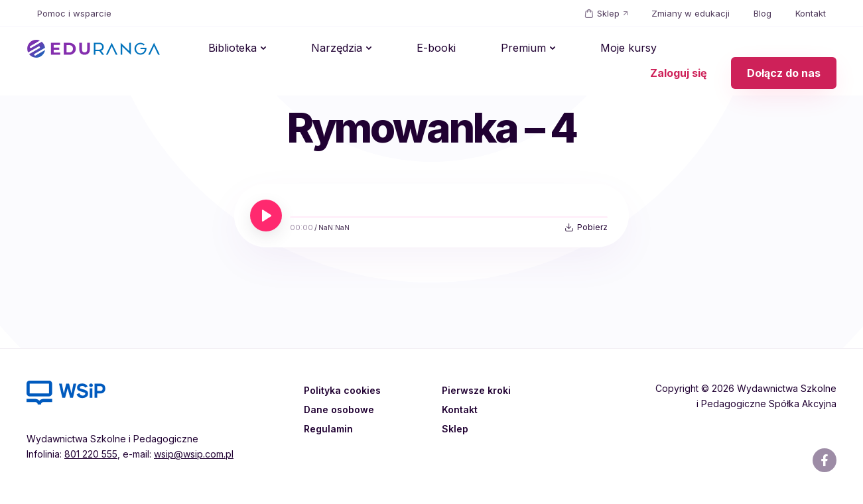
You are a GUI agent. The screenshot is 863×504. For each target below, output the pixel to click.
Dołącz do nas (784, 49)
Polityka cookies (345, 390)
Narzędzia (305, 49)
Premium (449, 49)
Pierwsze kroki (479, 390)
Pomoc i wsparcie (74, 13)
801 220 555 (91, 454)
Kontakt (811, 13)
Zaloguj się (679, 49)
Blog (763, 13)
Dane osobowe (342, 409)
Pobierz (592, 227)
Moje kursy (533, 49)
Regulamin (330, 428)
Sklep (608, 13)
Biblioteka (222, 49)
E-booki (383, 49)
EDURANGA (94, 49)
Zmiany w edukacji (691, 13)
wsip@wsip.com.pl (194, 454)
